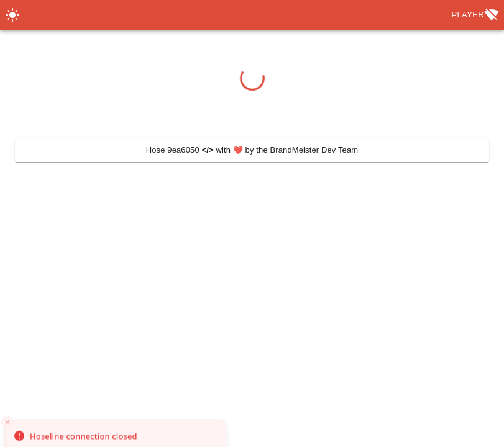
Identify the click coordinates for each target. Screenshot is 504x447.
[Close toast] (7, 440)
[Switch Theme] (12, 15)
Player (475, 15)
